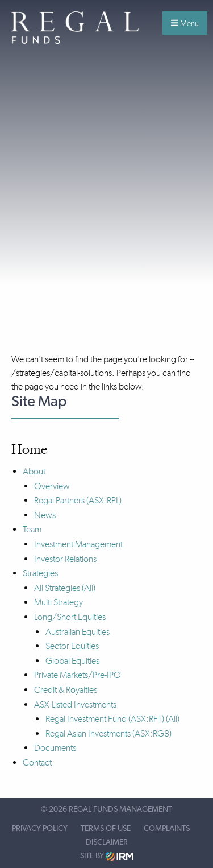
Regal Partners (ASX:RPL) (78, 500)
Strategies (40, 573)
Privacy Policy (40, 829)
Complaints (167, 829)
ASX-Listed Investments (75, 704)
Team (32, 529)
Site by (107, 856)
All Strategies (57, 588)
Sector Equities (72, 646)
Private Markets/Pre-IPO (78, 675)
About (34, 471)
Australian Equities (78, 632)
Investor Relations (65, 559)
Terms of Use (106, 829)
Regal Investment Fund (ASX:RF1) (105, 719)
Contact (37, 762)
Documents (55, 748)
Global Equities (72, 661)
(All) (89, 588)
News (45, 515)
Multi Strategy (59, 602)
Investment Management (78, 544)
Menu (185, 23)
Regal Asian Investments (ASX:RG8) (108, 733)
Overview (52, 486)
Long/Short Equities (70, 617)
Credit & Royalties (66, 690)
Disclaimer (107, 842)
